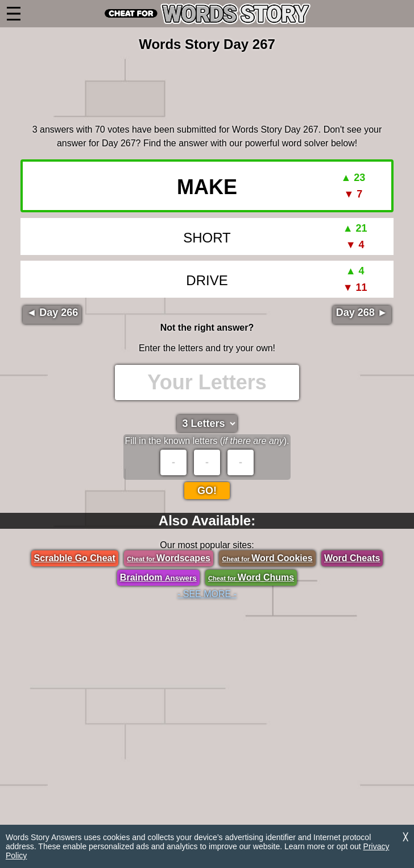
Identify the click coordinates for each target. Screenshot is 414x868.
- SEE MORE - (207, 594)
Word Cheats (352, 558)
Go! (207, 491)
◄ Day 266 (52, 312)
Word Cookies (267, 558)
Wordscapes (169, 558)
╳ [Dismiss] (405, 837)
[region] (207, 86)
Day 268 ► (362, 312)
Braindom (158, 577)
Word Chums (251, 577)
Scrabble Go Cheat (75, 558)
